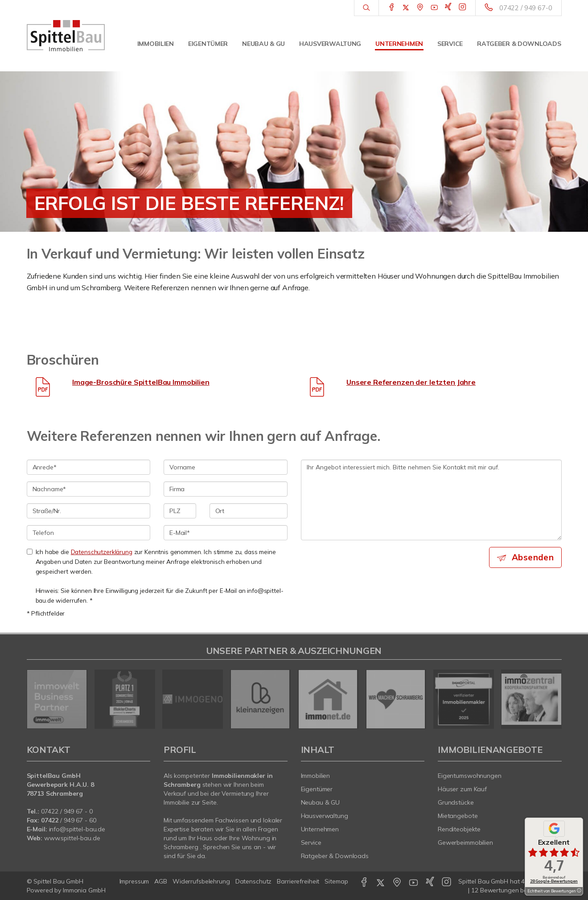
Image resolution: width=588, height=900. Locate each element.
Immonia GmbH (84, 890)
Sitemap (336, 881)
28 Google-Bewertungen (554, 881)
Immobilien (156, 44)
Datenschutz (254, 881)
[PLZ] (180, 511)
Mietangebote (458, 816)
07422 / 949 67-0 (526, 8)
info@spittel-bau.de (77, 829)
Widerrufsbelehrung (201, 881)
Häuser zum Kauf (462, 789)
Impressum (134, 881)
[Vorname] (226, 467)
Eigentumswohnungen (470, 776)
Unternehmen (399, 44)
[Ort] (249, 511)
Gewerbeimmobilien (465, 842)
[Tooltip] (579, 891)
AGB (161, 881)
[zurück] (37, 699)
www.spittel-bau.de (72, 838)
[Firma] (226, 489)
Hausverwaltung (330, 44)
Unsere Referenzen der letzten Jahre (411, 382)
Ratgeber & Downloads (519, 44)
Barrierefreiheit (298, 881)
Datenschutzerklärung (102, 552)
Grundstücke (456, 802)
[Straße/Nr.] (89, 511)
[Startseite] (66, 36)
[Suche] (366, 8)
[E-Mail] (226, 533)
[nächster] (552, 699)
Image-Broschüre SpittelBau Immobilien (141, 382)
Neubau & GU (263, 44)
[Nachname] (89, 489)
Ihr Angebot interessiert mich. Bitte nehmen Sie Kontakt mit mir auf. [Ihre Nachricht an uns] (431, 500)
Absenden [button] (532, 557)
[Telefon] (89, 533)
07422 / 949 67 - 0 (67, 811)
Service (450, 44)
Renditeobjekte (459, 829)
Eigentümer (208, 44)
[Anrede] (89, 467)
